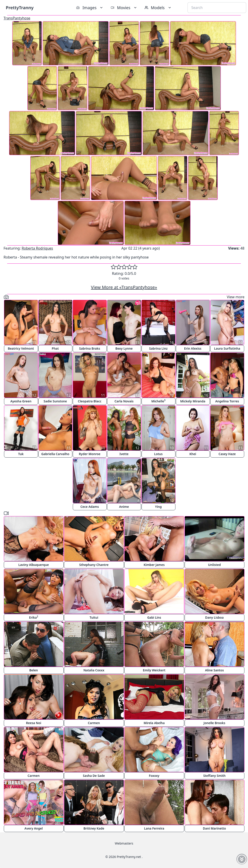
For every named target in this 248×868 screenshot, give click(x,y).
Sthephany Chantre (94, 565)
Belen (34, 670)
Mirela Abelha (154, 723)
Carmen (94, 723)
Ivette (124, 454)
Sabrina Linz (158, 348)
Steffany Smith (214, 776)
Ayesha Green (21, 401)
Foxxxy (154, 776)
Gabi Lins (154, 617)
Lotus (158, 454)
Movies (124, 8)
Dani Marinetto (214, 828)
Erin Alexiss (193, 348)
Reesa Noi (34, 723)
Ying (158, 507)
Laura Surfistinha (227, 348)
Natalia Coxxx (94, 670)
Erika (33, 617)
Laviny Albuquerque (33, 565)
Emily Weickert (154, 670)
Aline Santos (214, 670)
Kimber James (154, 565)
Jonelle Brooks (214, 723)
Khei (193, 454)
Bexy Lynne (124, 348)
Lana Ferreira (154, 828)
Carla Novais (124, 401)
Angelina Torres (227, 401)
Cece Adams (90, 507)
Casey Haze (227, 454)
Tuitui (94, 617)
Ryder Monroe (90, 454)
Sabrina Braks (90, 348)
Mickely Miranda (193, 401)
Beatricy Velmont (21, 348)
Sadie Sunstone (55, 401)
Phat (55, 348)
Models (158, 8)
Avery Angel (34, 828)
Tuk (21, 454)
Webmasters (124, 843)
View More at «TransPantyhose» (124, 287)
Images (90, 8)
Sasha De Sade (94, 776)
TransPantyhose (17, 18)
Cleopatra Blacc (90, 401)
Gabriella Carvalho (55, 454)
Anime (124, 507)
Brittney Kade (94, 828)
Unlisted (214, 565)
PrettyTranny (20, 7)
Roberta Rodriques (37, 248)
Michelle (158, 401)
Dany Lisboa (214, 617)
